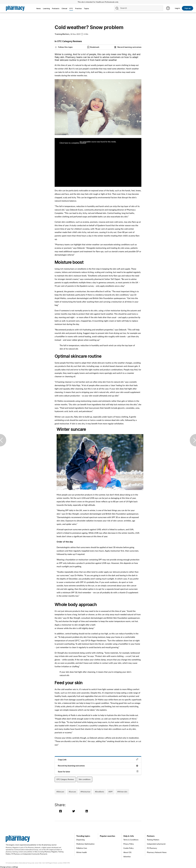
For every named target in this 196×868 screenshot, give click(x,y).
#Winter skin (122, 792)
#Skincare (60, 792)
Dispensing (80, 840)
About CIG (127, 852)
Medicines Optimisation (85, 844)
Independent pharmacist (156, 844)
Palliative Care (82, 848)
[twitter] (74, 811)
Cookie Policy (128, 848)
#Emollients (99, 792)
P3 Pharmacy (16, 854)
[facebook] (61, 811)
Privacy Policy (129, 844)
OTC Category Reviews (65, 779)
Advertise (127, 857)
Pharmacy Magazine (51, 852)
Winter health (82, 852)
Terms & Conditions (131, 840)
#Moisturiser (85, 792)
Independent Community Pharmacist (35, 854)
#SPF (111, 792)
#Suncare (72, 792)
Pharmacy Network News (157, 852)
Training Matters (153, 840)
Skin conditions (85, 779)
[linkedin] (87, 811)
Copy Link (98, 759)
